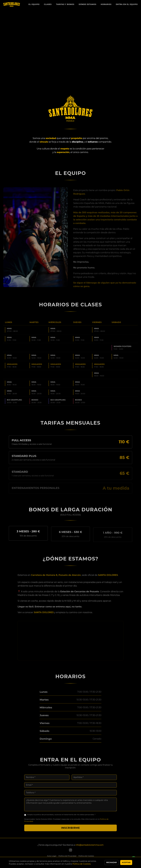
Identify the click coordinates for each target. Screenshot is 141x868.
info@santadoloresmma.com (90, 845)
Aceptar (126, 862)
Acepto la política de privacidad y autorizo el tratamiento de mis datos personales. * (61, 817)
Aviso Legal (52, 856)
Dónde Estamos (88, 4)
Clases (48, 4)
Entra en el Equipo (127, 4)
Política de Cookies (86, 856)
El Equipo (34, 4)
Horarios (106, 4)
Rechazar (111, 862)
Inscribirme (70, 830)
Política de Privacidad (67, 856)
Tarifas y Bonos (65, 4)
